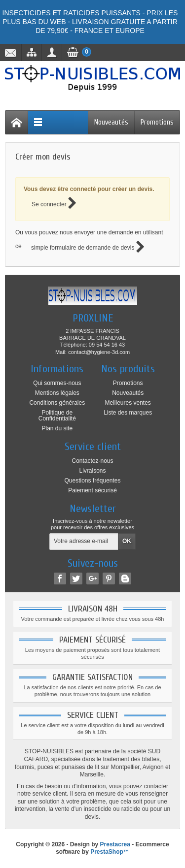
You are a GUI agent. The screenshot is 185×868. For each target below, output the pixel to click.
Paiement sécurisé (92, 490)
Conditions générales (57, 403)
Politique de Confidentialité (57, 416)
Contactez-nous (92, 461)
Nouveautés (111, 122)
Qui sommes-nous (57, 383)
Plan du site (57, 428)
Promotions (157, 122)
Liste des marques (128, 413)
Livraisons (92, 471)
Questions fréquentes (92, 481)
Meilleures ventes (128, 403)
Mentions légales (57, 393)
